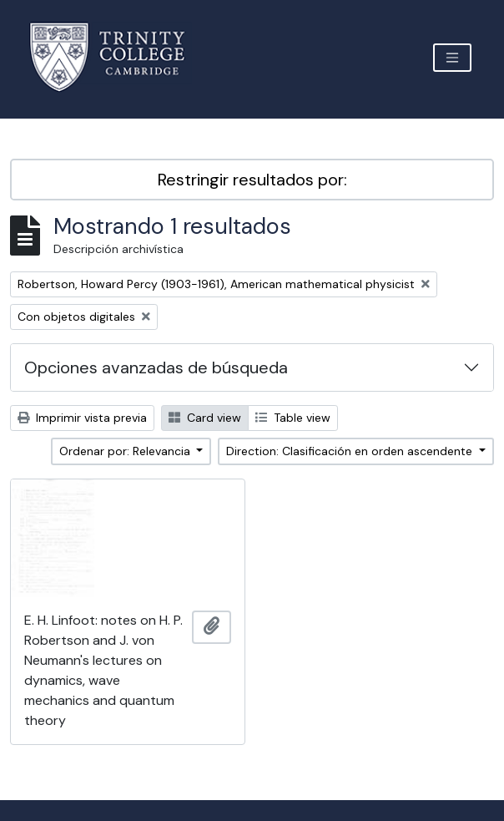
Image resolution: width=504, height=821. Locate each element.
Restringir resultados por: (252, 180)
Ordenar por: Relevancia (126, 451)
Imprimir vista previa (82, 418)
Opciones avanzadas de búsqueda (156, 367)
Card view (205, 418)
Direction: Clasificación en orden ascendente (351, 451)
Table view (293, 418)
